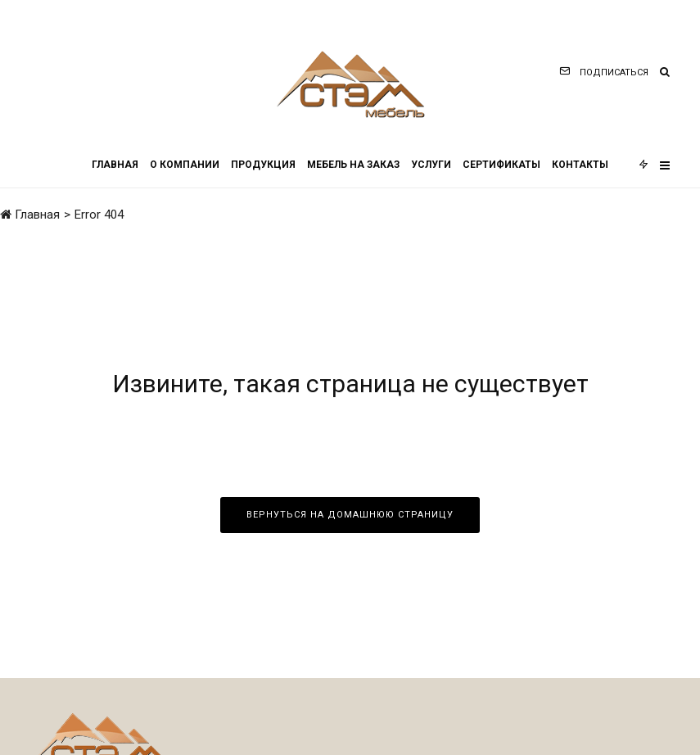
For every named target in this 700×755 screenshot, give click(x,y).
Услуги (431, 165)
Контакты (580, 165)
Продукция (263, 165)
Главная (115, 165)
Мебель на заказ (353, 165)
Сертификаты (501, 165)
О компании (185, 165)
